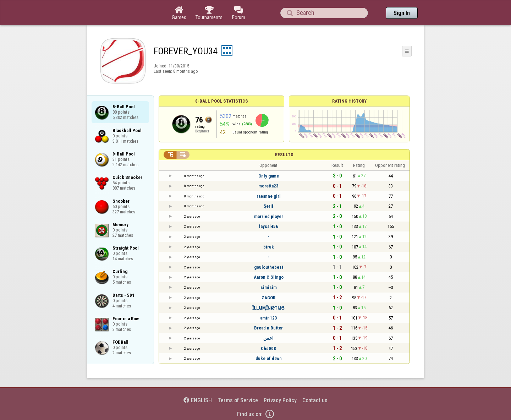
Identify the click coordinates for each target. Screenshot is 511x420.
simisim (269, 287)
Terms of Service (238, 400)
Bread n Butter (268, 328)
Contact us (315, 400)
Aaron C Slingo (269, 277)
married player (269, 216)
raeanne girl (269, 196)
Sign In (402, 13)
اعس (268, 338)
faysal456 (268, 226)
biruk (269, 247)
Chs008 (268, 348)
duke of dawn (269, 358)
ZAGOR (268, 298)
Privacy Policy (280, 400)
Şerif (269, 206)
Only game (269, 176)
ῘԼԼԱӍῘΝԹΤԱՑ (268, 308)
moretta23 (268, 186)
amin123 (269, 318)
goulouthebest (269, 267)
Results (284, 155)
